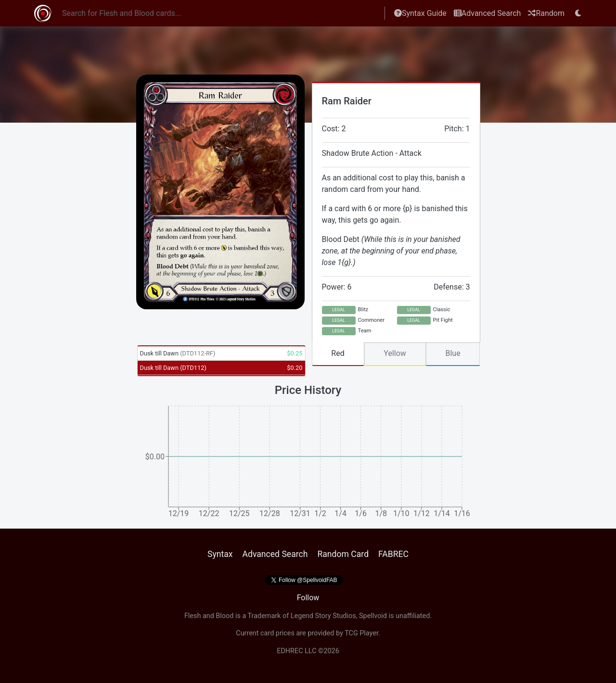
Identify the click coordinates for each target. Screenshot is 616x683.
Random (546, 13)
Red (338, 353)
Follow (308, 598)
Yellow (395, 353)
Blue (453, 353)
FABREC (393, 554)
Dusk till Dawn (178, 353)
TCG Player (361, 633)
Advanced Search (488, 13)
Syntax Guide (420, 13)
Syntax (220, 554)
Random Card (343, 554)
